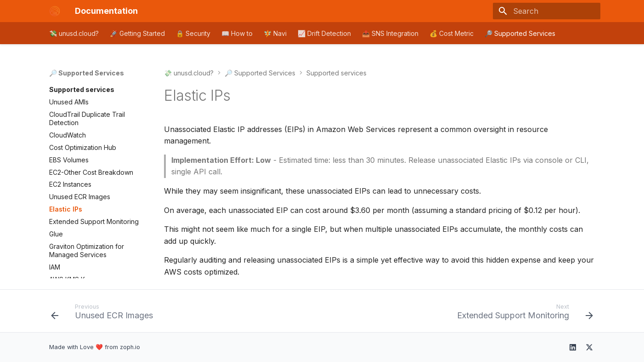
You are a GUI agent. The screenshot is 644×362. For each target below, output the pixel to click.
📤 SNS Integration (390, 33)
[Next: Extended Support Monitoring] (523, 314)
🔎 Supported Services (520, 33)
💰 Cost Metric (452, 33)
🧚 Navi (275, 33)
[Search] (547, 11)
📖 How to (237, 33)
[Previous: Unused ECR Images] (104, 314)
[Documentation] (55, 11)
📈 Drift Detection (324, 33)
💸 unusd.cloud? (74, 33)
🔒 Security (193, 33)
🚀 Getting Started (137, 33)
